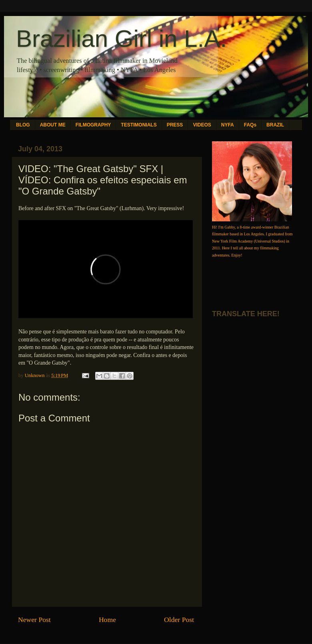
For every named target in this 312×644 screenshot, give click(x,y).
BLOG (23, 125)
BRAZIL (275, 125)
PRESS (175, 125)
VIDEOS (202, 125)
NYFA (228, 125)
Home (107, 620)
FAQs (250, 125)
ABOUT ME (53, 125)
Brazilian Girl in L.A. (121, 39)
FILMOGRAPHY (93, 125)
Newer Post (34, 620)
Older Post (179, 620)
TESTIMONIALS (139, 125)
